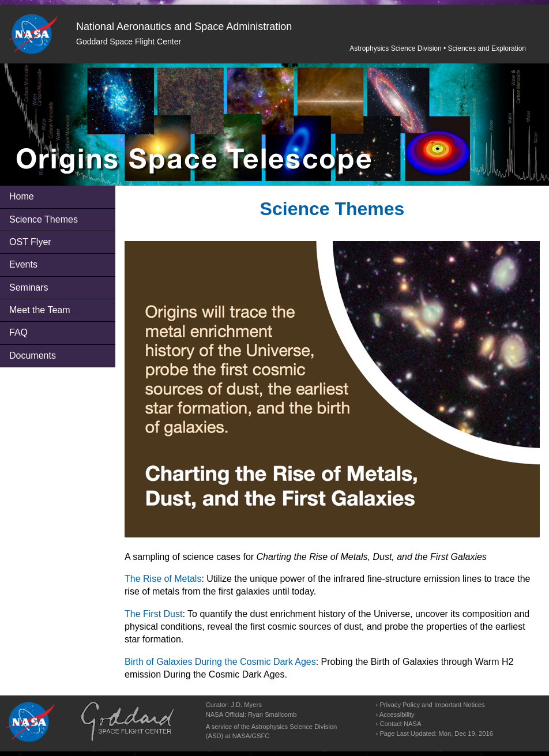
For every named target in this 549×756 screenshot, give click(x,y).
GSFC (260, 736)
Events (23, 264)
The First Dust (153, 614)
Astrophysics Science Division (395, 48)
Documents (33, 356)
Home (22, 196)
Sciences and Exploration (487, 48)
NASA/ (242, 736)
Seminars (29, 287)
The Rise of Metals (163, 579)
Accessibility (397, 714)
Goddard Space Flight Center (129, 42)
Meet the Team (40, 310)
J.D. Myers (246, 705)
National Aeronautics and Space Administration (184, 27)
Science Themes (44, 219)
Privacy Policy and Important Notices (432, 705)
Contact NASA (400, 724)
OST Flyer (30, 242)
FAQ (18, 332)
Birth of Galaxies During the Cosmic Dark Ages (220, 662)
